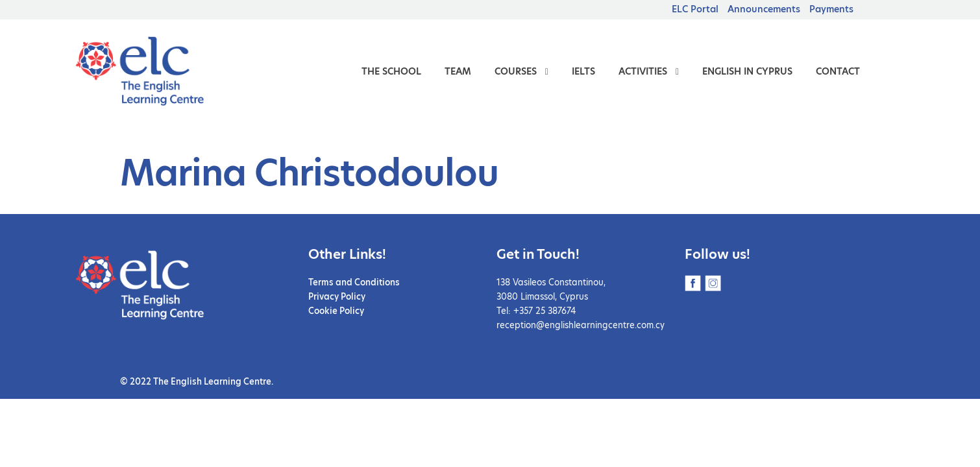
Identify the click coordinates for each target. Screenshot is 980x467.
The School (391, 71)
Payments (831, 9)
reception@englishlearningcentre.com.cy (581, 325)
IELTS (583, 71)
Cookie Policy (336, 311)
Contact (838, 71)
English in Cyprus (747, 71)
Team (458, 71)
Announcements (764, 9)
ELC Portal (695, 9)
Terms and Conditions (354, 282)
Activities (643, 71)
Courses (516, 71)
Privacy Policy (337, 296)
